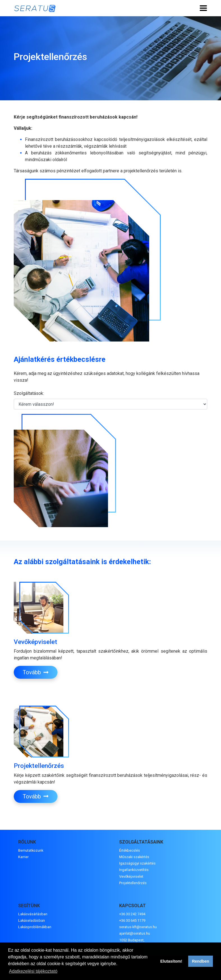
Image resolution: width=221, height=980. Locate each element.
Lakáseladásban (32, 920)
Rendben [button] (201, 961)
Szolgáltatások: (29, 393)
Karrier (23, 857)
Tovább (36, 672)
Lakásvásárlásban (33, 914)
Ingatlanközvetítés (134, 870)
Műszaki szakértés (134, 857)
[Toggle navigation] (203, 8)
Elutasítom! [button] (171, 961)
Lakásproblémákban (35, 927)
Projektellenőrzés (133, 883)
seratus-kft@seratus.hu (138, 927)
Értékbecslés (130, 850)
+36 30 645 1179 (132, 920)
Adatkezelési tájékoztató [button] (33, 971)
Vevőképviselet (131, 876)
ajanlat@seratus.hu (135, 933)
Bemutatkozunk (31, 850)
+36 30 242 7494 (132, 914)
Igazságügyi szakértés (137, 863)
